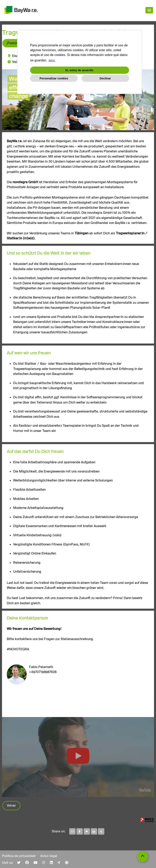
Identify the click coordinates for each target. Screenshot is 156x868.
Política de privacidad (19, 856)
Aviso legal (49, 856)
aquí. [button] (52, 60)
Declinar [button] (105, 78)
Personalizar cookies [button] (54, 78)
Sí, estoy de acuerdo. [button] (80, 70)
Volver (11, 806)
